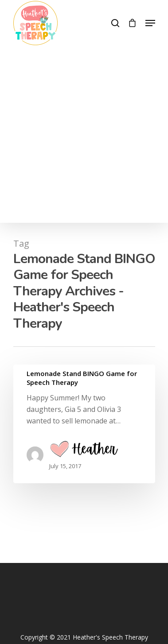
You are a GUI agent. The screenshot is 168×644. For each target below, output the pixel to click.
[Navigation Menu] (150, 23)
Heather (84, 451)
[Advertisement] (84, 134)
